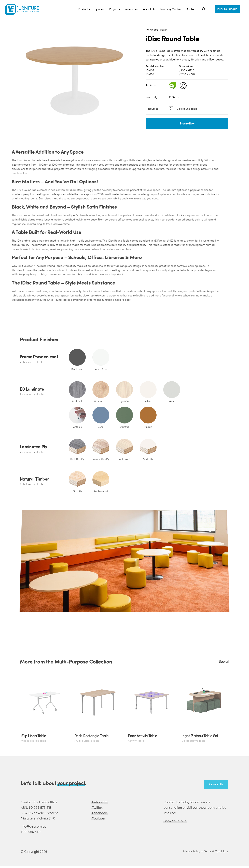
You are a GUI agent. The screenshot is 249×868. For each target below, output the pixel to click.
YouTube (98, 818)
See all (224, 661)
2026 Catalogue (227, 9)
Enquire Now (187, 123)
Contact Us (216, 784)
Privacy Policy (191, 851)
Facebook (99, 813)
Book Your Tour (175, 821)
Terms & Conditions (216, 851)
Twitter (97, 807)
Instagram (100, 802)
